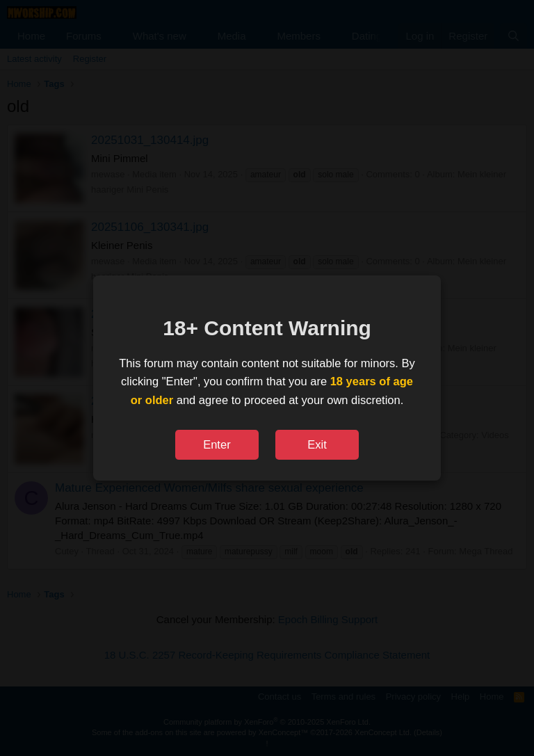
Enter (217, 444)
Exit (317, 444)
